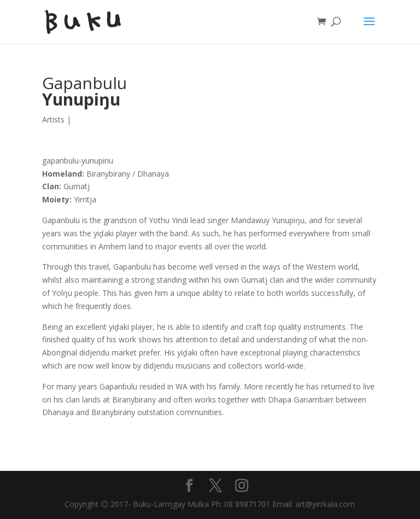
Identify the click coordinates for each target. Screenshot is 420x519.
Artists (53, 119)
